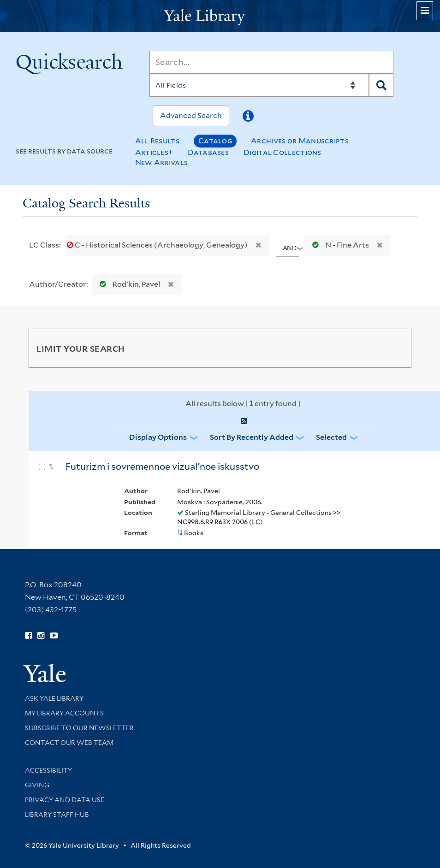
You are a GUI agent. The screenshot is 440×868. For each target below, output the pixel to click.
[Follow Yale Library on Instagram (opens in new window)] (41, 636)
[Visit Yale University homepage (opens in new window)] (45, 670)
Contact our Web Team (69, 743)
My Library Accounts (64, 713)
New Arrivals (162, 162)
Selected (331, 437)
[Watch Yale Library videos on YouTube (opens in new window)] (54, 636)
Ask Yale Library (54, 698)
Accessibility (48, 770)
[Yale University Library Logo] (220, 16)
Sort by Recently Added (252, 437)
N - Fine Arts (339, 245)
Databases (208, 152)
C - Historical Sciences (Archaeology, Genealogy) (158, 245)
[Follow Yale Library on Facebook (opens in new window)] (28, 636)
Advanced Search (191, 115)
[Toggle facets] (396, 348)
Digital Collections (282, 152)
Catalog (215, 141)
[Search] (272, 62)
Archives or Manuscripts (300, 141)
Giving (37, 785)
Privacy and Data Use (65, 800)
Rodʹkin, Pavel (128, 284)
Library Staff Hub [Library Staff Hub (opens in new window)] (57, 815)
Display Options (158, 437)
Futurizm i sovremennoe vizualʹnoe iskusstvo (162, 466)
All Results (157, 141)
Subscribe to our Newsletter (79, 728)
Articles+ (154, 152)
